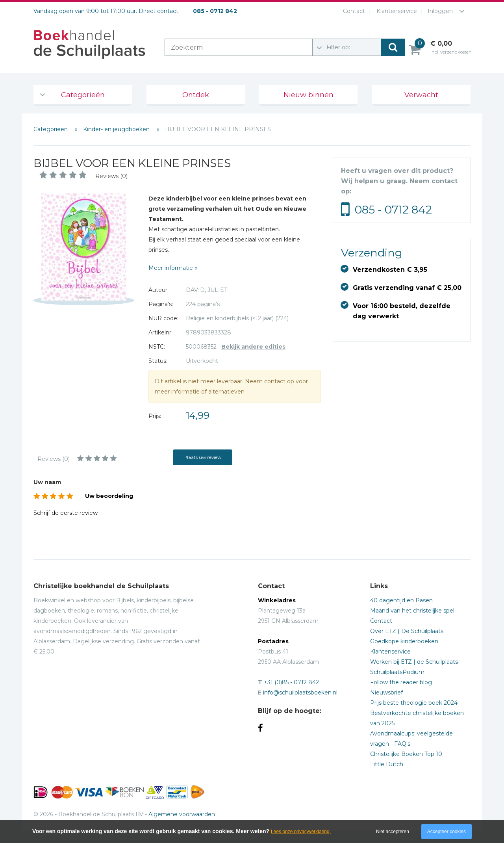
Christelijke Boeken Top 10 (406, 754)
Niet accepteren (393, 832)
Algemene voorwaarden (182, 814)
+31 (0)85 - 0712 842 (291, 682)
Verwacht (421, 95)
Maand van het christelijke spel (412, 611)
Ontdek (196, 95)
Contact (352, 11)
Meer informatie (171, 268)
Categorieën (83, 95)
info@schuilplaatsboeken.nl (300, 693)
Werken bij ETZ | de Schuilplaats (414, 662)
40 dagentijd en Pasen (401, 600)
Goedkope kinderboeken (404, 641)
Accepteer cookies (447, 832)
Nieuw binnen (309, 95)
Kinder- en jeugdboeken (117, 129)
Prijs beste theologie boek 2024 (414, 703)
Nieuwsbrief (386, 693)
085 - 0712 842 (393, 210)
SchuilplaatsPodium (397, 672)
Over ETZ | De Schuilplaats (407, 631)
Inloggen (440, 11)
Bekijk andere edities (253, 347)
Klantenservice (395, 11)
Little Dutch (387, 764)
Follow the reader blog (401, 682)
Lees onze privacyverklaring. (301, 832)
